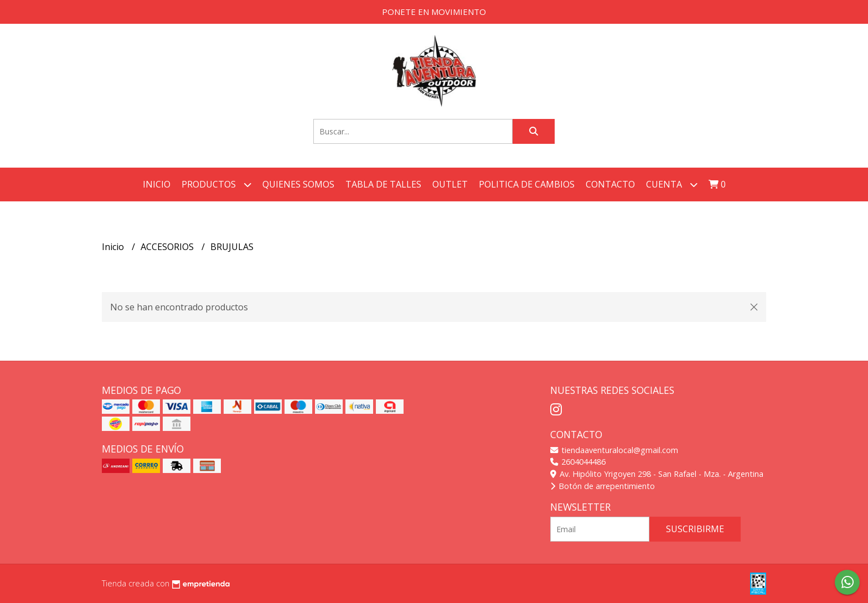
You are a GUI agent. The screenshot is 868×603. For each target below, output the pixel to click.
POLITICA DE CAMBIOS (527, 184)
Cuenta (672, 184)
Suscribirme (695, 529)
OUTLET (450, 184)
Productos (216, 184)
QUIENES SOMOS (298, 184)
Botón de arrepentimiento (603, 486)
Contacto (610, 184)
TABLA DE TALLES (383, 184)
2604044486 (578, 462)
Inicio (157, 184)
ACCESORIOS (168, 247)
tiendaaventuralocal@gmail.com (614, 450)
